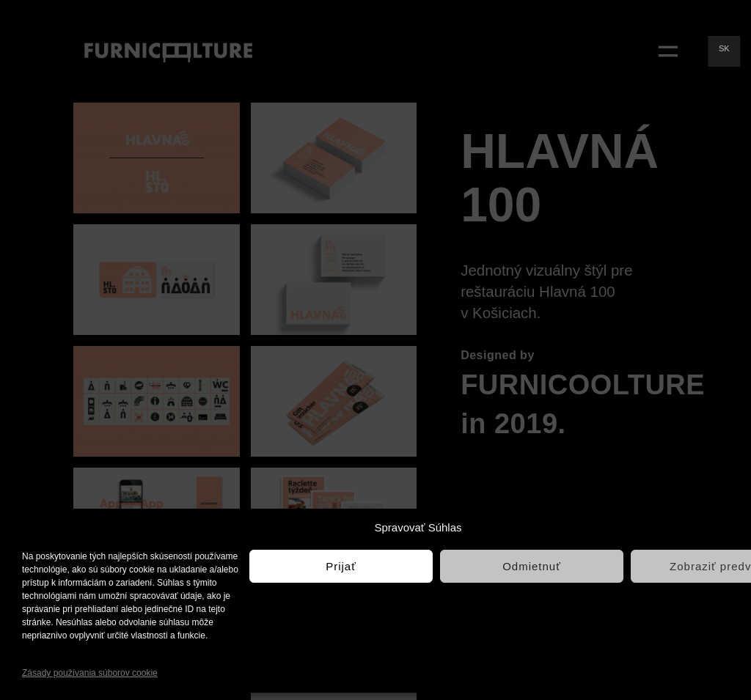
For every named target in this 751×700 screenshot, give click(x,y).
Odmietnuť (532, 566)
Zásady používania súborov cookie (90, 673)
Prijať (341, 566)
